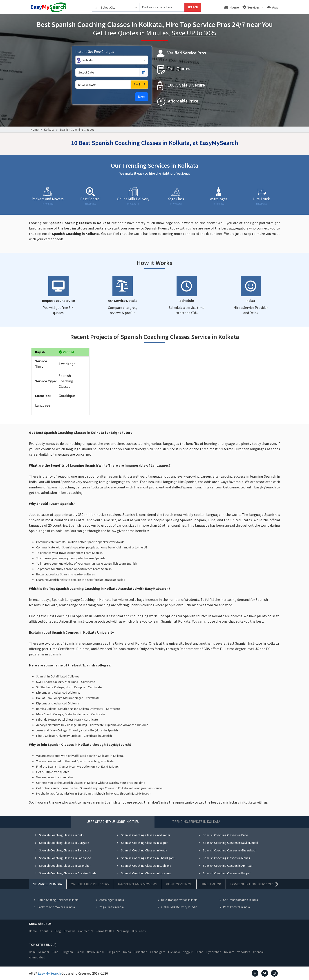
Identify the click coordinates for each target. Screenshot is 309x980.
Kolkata (49, 129)
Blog (58, 931)
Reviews (70, 931)
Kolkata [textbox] (88, 60)
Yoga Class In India (110, 907)
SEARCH (193, 7)
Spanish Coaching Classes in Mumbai (143, 835)
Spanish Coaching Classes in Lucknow (144, 873)
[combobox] (116, 7)
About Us (46, 931)
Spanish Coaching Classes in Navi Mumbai (228, 843)
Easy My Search (49, 973)
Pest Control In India (234, 907)
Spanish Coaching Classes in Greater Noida (65, 873)
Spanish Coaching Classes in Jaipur (142, 843)
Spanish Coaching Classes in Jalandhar (63, 866)
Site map (123, 931)
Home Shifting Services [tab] (252, 884)
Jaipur (80, 952)
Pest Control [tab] (179, 884)
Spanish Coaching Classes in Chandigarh (145, 858)
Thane (199, 952)
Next (142, 97)
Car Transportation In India (238, 900)
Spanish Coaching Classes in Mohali (224, 858)
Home (231, 7)
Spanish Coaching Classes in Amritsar (225, 866)
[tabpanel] (154, 874)
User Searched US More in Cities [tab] (113, 822)
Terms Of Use (105, 931)
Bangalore (113, 952)
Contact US (86, 931)
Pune (55, 952)
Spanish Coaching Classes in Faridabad (63, 858)
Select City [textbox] (108, 7)
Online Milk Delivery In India (177, 907)
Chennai (258, 952)
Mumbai (44, 952)
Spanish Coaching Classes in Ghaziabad (227, 850)
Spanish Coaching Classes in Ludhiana (144, 866)
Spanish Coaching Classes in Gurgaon (62, 843)
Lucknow (174, 952)
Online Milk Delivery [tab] (90, 884)
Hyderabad (214, 952)
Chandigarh (158, 952)
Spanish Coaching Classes (77, 129)
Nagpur (188, 952)
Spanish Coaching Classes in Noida (142, 850)
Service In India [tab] (48, 884)
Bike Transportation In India (177, 900)
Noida (127, 952)
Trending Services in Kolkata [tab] (196, 822)
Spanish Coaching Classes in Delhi (59, 835)
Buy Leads (139, 931)
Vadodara (244, 952)
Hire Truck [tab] (211, 884)
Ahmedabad (37, 957)
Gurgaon (67, 952)
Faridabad (141, 952)
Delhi (32, 952)
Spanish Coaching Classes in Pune (223, 835)
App (272, 7)
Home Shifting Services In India (56, 900)
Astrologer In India (110, 900)
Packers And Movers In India (54, 907)
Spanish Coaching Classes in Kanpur (224, 873)
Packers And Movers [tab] (138, 884)
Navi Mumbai (95, 952)
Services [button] (251, 7)
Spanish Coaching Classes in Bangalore (63, 850)
